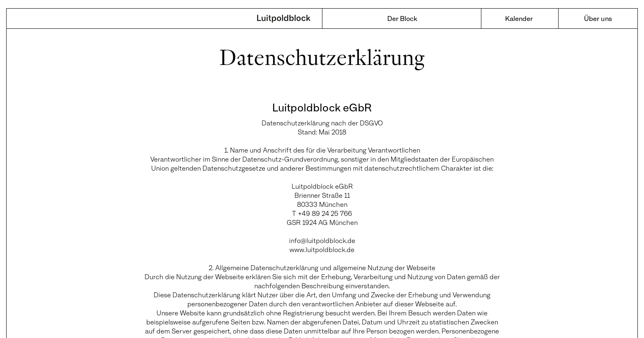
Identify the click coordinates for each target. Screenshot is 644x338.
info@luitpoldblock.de (322, 240)
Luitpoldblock (284, 19)
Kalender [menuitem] (519, 18)
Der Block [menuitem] (402, 18)
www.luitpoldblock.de (322, 249)
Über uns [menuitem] (598, 18)
